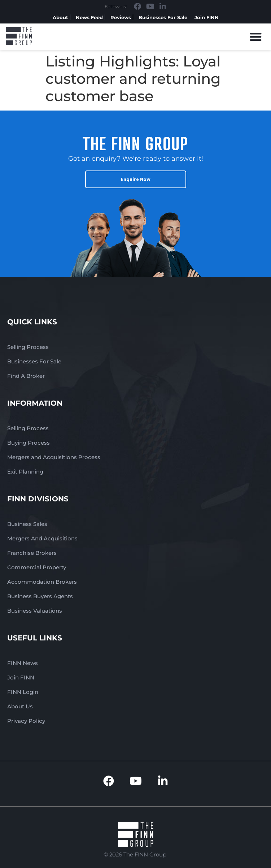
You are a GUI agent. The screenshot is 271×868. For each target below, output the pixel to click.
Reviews (121, 17)
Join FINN (207, 17)
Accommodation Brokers (42, 582)
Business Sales (27, 524)
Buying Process (29, 443)
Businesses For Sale (163, 17)
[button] (256, 37)
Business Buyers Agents (40, 596)
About (60, 17)
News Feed (89, 17)
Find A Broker (26, 376)
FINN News (23, 663)
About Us (20, 706)
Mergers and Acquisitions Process (54, 457)
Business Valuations (35, 611)
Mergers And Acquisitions (42, 538)
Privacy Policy (26, 721)
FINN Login (23, 692)
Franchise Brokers (32, 553)
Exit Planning (25, 472)
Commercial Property (37, 567)
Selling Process (28, 347)
